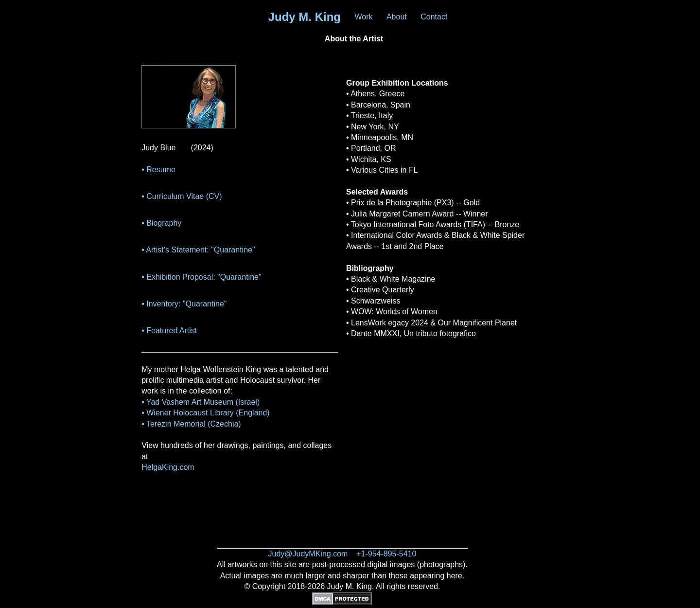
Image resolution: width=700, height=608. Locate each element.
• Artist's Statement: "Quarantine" (198, 250)
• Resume (158, 170)
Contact (434, 17)
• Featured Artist (169, 331)
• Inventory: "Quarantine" (184, 304)
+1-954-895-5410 (386, 554)
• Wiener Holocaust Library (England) (206, 413)
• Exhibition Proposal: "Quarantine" (201, 277)
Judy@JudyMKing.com (308, 554)
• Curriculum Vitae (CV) (182, 196)
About (397, 17)
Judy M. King (305, 17)
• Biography (161, 223)
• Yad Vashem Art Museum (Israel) (201, 402)
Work (363, 17)
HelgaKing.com (168, 467)
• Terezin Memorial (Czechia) (191, 424)
